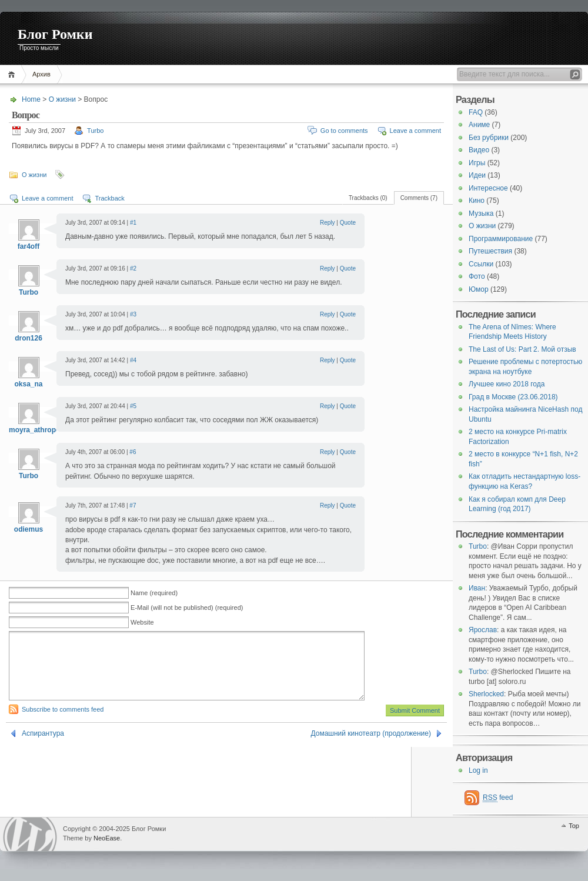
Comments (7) (419, 198)
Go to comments (344, 131)
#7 (133, 505)
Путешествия (490, 251)
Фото (477, 276)
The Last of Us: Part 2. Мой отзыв (522, 349)
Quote (348, 223)
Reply (328, 223)
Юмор (479, 289)
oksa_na (28, 384)
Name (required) (154, 593)
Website (142, 622)
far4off (29, 246)
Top (574, 826)
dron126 (29, 338)
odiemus (29, 529)
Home (13, 74)
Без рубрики (489, 138)
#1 (133, 223)
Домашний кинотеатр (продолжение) (371, 747)
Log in (478, 770)
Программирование (501, 239)
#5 (133, 406)
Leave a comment (415, 131)
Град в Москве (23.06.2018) (513, 397)
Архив (41, 74)
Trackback (109, 198)
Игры (477, 163)
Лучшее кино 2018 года (507, 384)
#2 (133, 268)
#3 (133, 314)
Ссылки (481, 264)
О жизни (62, 99)
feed (498, 798)
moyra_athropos (36, 430)
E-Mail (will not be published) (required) (187, 608)
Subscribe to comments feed (63, 723)
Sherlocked (486, 694)
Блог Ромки (55, 34)
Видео (479, 150)
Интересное (488, 188)
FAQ (476, 112)
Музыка (481, 213)
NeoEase (107, 838)
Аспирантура (43, 747)
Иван (477, 588)
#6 (133, 452)
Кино (477, 201)
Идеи (477, 175)
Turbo (95, 131)
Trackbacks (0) (368, 198)
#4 (133, 360)
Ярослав (483, 630)
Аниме (479, 125)
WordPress (30, 834)
